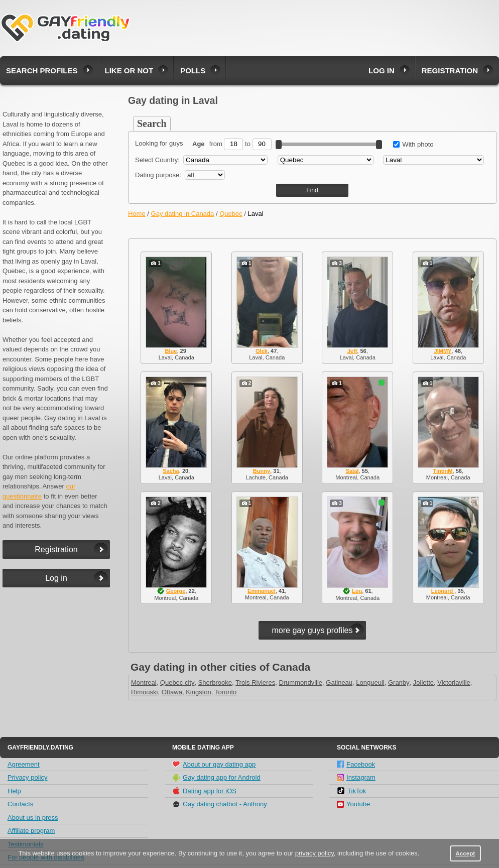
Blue (171, 351)
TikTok (351, 791)
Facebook (356, 764)
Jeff (352, 351)
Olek (262, 351)
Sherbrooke (215, 683)
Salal (352, 471)
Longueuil (370, 683)
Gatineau (339, 683)
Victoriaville (454, 683)
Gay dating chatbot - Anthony (220, 804)
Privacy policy (27, 777)
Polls (193, 71)
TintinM (443, 471)
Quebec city (177, 683)
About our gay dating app (214, 764)
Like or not (129, 71)
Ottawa (172, 692)
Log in (382, 71)
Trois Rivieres (255, 683)
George (176, 591)
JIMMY (443, 351)
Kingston (199, 692)
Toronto (226, 692)
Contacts (20, 804)
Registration (450, 71)
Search (152, 123)
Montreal (144, 683)
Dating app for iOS (204, 791)
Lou (357, 591)
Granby (399, 683)
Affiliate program (31, 831)
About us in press (33, 818)
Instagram (356, 777)
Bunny (262, 471)
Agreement (24, 764)
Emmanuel (262, 591)
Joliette (423, 683)
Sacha (171, 471)
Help (14, 791)
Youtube (353, 804)
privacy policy (315, 853)
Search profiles (42, 71)
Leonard (443, 591)
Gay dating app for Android (216, 778)
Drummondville (300, 683)
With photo (413, 144)
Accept (465, 853)
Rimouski (144, 692)
